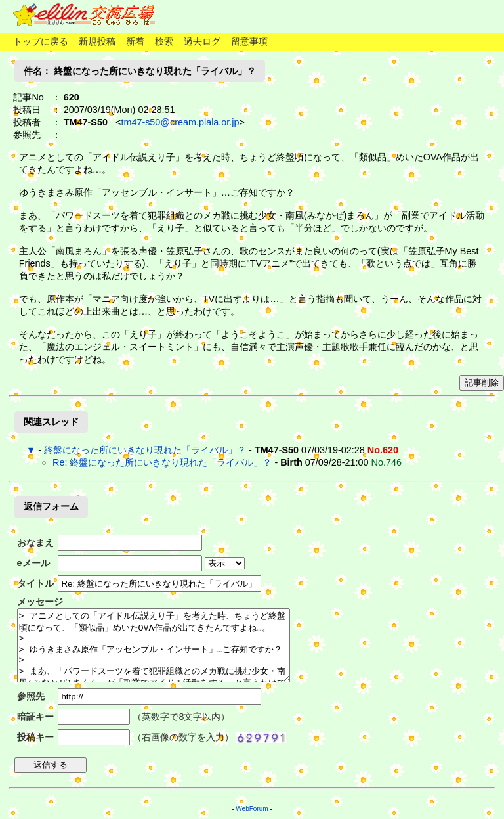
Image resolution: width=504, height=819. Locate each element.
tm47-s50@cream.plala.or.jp (180, 122)
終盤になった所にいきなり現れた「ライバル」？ (145, 450)
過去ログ (202, 41)
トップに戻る (41, 41)
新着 (135, 41)
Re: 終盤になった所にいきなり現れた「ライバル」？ (162, 462)
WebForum (252, 809)
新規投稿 (97, 41)
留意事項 (249, 41)
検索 (164, 41)
